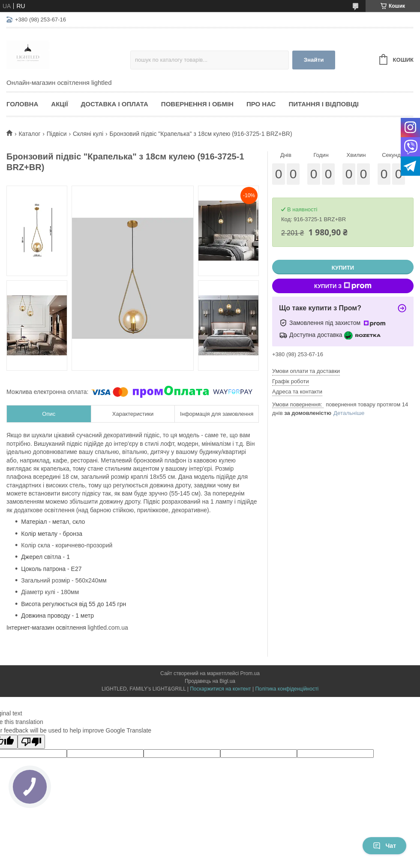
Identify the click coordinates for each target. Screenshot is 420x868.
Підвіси (57, 134)
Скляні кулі (88, 134)
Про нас (261, 104)
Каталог (29, 134)
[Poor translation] (31, 742)
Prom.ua (250, 673)
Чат (384, 846)
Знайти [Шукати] (314, 60)
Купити (343, 268)
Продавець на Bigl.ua (210, 681)
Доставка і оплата (115, 104)
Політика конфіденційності (287, 689)
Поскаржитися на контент (220, 689)
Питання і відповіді (324, 104)
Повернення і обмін (197, 104)
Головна (22, 104)
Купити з (343, 286)
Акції (59, 104)
